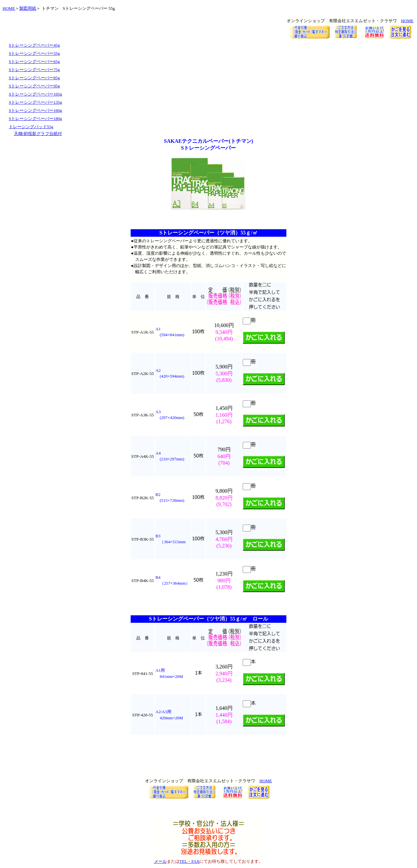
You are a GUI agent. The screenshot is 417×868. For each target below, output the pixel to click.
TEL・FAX (190, 861)
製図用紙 (28, 8)
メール (160, 861)
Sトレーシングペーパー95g (34, 86)
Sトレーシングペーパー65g (34, 61)
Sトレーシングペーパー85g (34, 78)
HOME (9, 8)
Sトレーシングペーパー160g (35, 110)
